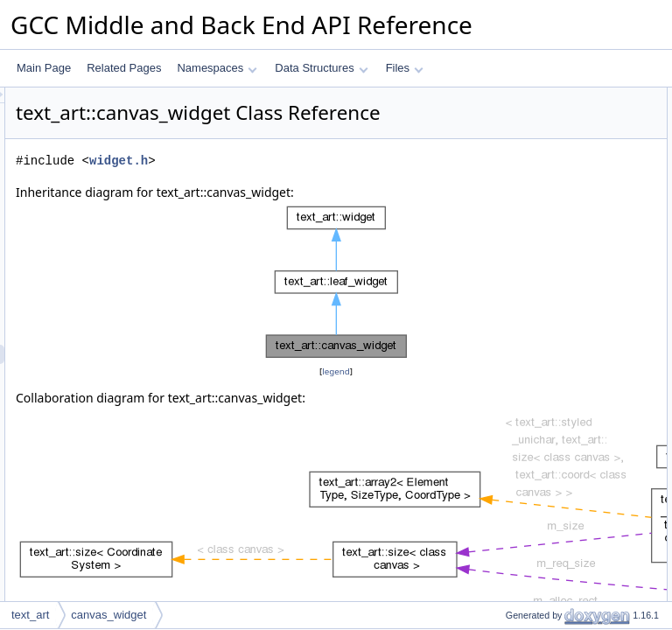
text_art (30, 615)
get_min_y (515, 444)
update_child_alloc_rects (549, 193)
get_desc (512, 136)
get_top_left (518, 540)
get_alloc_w (518, 347)
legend (339, 415)
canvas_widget (525, 116)
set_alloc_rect (523, 270)
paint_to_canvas (529, 174)
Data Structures (321, 68)
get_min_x (515, 386)
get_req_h (514, 309)
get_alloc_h (518, 367)
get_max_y (517, 463)
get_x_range (520, 501)
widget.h (337, 185)
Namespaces (217, 68)
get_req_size (521, 232)
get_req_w (515, 290)
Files (405, 68)
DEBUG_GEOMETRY (542, 578)
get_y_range (520, 521)
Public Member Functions (536, 97)
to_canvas (515, 213)
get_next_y (517, 482)
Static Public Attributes (529, 559)
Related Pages (124, 68)
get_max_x (517, 405)
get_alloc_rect (524, 328)
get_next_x (517, 424)
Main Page (44, 68)
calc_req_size (523, 155)
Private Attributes (517, 598)
